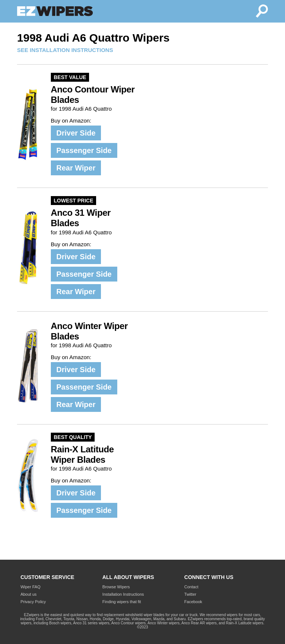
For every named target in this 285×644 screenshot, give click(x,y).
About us (28, 594)
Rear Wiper (76, 168)
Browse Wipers (116, 587)
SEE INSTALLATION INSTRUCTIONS (65, 50)
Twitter (190, 594)
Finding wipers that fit (122, 602)
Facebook (193, 602)
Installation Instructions (123, 594)
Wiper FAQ (30, 587)
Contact (191, 587)
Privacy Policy (33, 602)
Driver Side (76, 133)
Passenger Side (84, 150)
